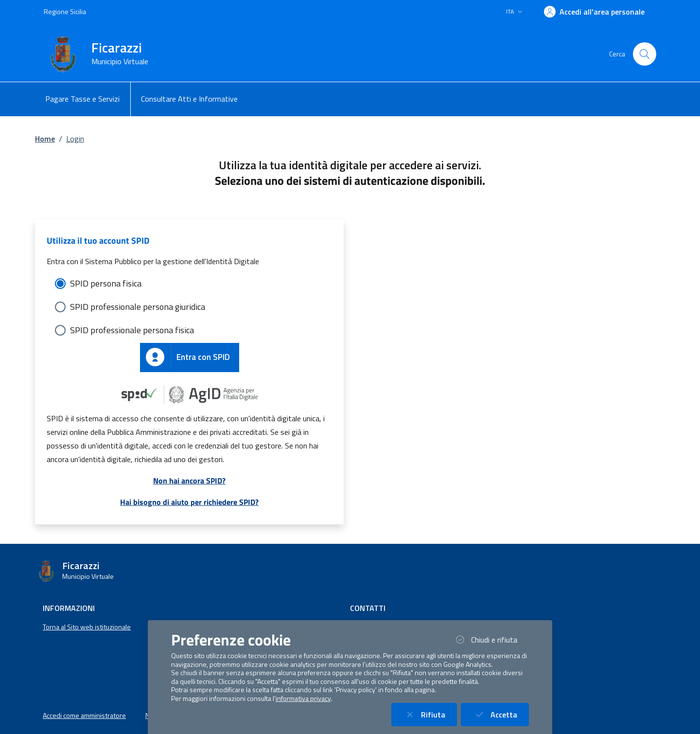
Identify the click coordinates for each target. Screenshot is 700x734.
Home (45, 139)
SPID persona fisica (106, 283)
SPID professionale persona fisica (132, 330)
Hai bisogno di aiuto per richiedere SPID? (189, 502)
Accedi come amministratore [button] (84, 716)
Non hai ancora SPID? (189, 481)
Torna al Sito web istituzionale (87, 627)
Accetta (501, 714)
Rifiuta (430, 714)
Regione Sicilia (65, 11)
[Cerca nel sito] (645, 54)
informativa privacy (303, 698)
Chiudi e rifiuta (491, 639)
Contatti (368, 608)
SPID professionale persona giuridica (138, 307)
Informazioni (69, 608)
